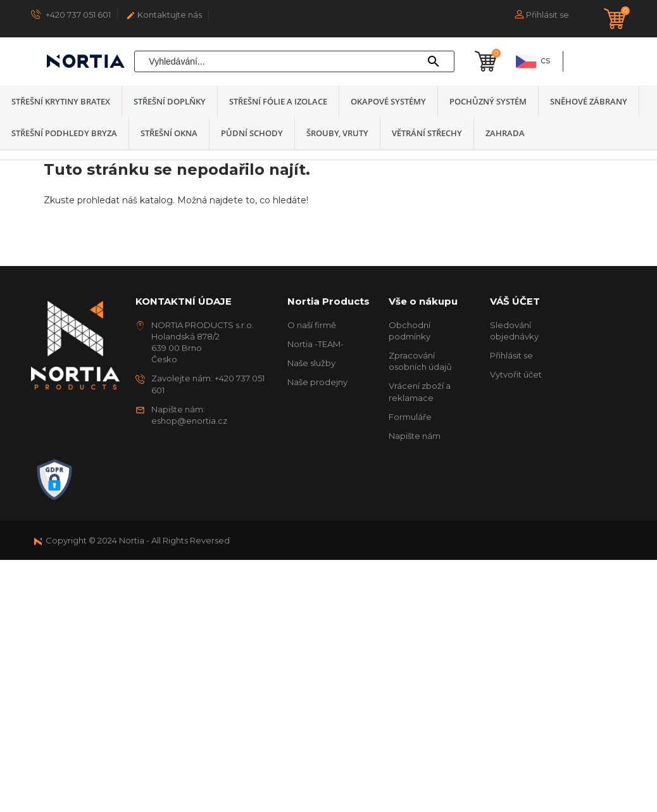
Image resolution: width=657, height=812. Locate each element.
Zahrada (505, 133)
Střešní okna (169, 133)
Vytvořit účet (516, 374)
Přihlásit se (511, 355)
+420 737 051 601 (71, 14)
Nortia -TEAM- (316, 344)
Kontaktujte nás (164, 15)
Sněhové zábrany (589, 101)
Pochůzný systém (488, 101)
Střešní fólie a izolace (278, 101)
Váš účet (515, 301)
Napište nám (415, 436)
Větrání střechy (427, 133)
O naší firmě (312, 325)
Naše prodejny (317, 382)
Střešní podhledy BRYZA (64, 133)
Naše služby (311, 363)
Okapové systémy (388, 101)
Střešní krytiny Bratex (61, 101)
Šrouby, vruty (337, 133)
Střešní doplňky (170, 101)
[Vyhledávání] (294, 61)
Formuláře (410, 417)
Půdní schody (252, 133)
